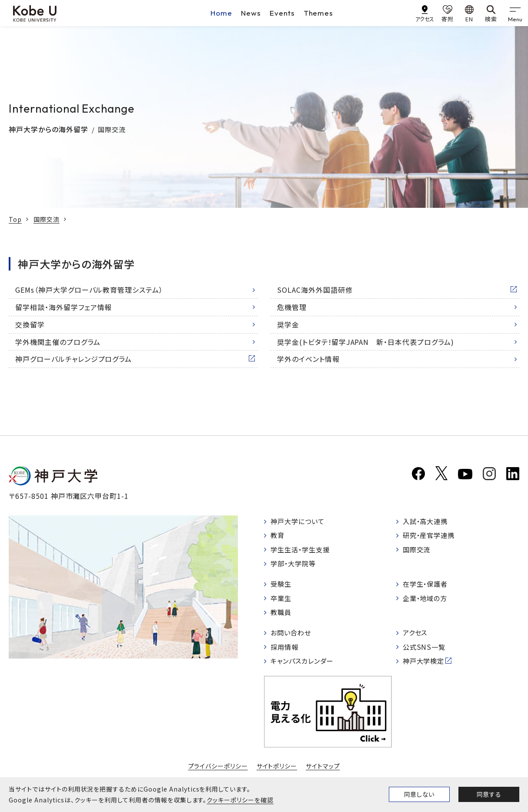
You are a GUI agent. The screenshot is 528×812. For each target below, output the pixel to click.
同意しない (419, 794)
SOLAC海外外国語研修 (315, 290)
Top (15, 219)
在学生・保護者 (427, 587)
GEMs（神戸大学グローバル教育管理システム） (89, 290)
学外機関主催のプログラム (58, 342)
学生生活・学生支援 (302, 551)
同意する (489, 794)
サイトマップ (323, 772)
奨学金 (288, 324)
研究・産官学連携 (431, 536)
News (251, 13)
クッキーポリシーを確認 (240, 800)
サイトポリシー (277, 772)
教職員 (282, 616)
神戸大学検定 (425, 667)
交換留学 (30, 324)
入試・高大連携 (427, 521)
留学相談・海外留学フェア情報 (63, 307)
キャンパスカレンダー (305, 667)
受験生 (282, 587)
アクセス (416, 638)
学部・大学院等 (295, 565)
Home (221, 13)
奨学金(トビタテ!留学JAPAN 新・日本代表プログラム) (366, 342)
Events (282, 13)
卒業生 (282, 601)
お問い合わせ (292, 638)
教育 (278, 536)
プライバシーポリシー (218, 772)
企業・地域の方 (427, 601)
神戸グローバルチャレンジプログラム (74, 359)
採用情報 (286, 652)
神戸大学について (300, 521)
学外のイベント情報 (308, 359)
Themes (319, 13)
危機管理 (292, 307)
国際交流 (47, 219)
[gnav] (515, 13)
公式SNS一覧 (426, 652)
